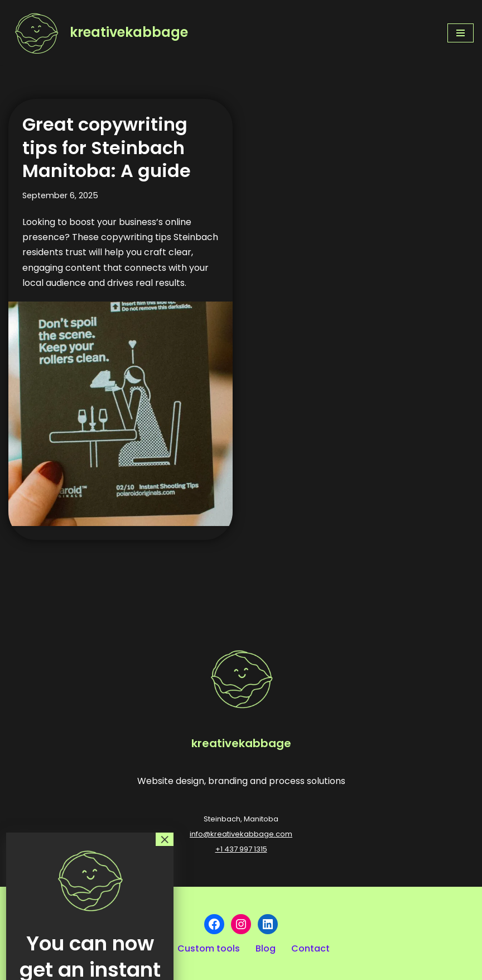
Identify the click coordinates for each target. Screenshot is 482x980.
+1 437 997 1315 (241, 849)
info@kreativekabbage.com (241, 834)
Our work (142, 948)
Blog (266, 948)
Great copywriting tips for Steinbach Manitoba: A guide (107, 147)
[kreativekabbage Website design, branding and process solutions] (98, 33)
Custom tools (209, 948)
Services (87, 948)
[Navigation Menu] (461, 33)
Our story (32, 948)
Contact (310, 948)
